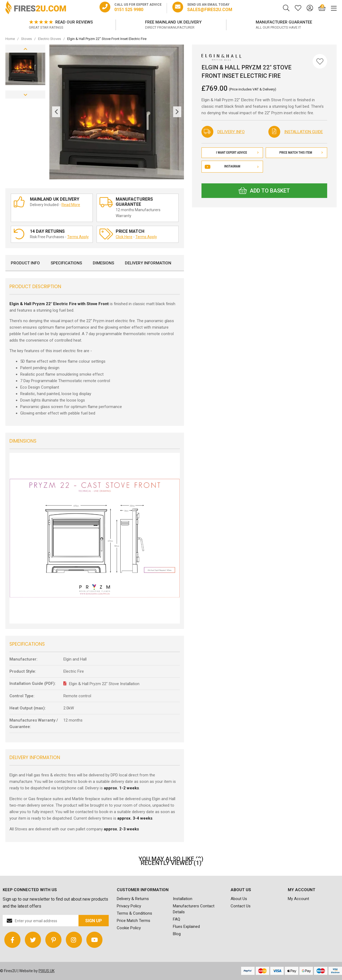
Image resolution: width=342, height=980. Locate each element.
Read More (71, 205)
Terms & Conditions (134, 913)
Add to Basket (264, 191)
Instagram (232, 166)
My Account (298, 899)
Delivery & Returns (133, 899)
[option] (61, 25)
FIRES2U (36, 8)
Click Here (124, 237)
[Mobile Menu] (331, 8)
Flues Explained (186, 927)
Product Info (25, 263)
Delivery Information (148, 263)
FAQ (177, 919)
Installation (183, 899)
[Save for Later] (320, 61)
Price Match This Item (301, 153)
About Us (239, 899)
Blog (177, 934)
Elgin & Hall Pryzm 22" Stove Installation (104, 684)
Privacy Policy (129, 906)
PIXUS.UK (47, 971)
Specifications (66, 263)
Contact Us (241, 906)
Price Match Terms (134, 921)
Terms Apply (78, 237)
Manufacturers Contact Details (194, 909)
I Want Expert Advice (237, 153)
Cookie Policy (129, 928)
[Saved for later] (295, 8)
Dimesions (103, 263)
